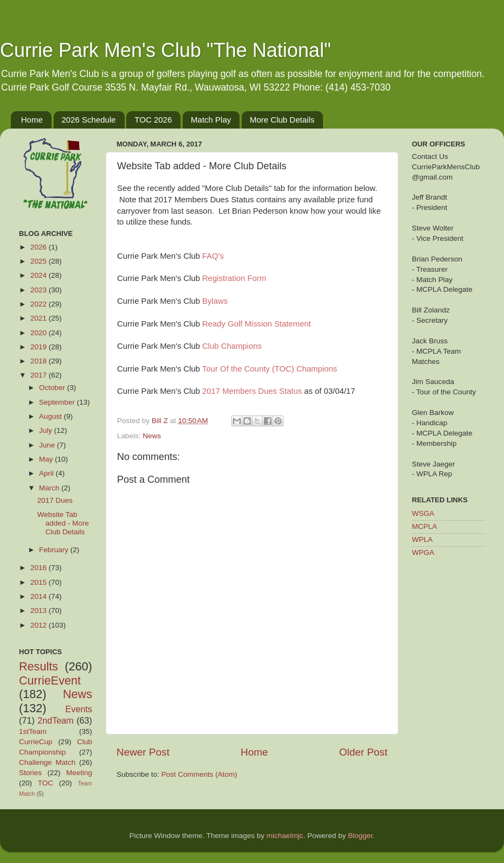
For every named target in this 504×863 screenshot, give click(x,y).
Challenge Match (47, 762)
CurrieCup (36, 742)
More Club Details (282, 120)
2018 (40, 361)
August (51, 416)
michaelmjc (285, 836)
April (47, 473)
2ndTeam (56, 720)
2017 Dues (55, 500)
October (53, 388)
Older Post (363, 752)
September (58, 402)
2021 (40, 318)
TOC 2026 (153, 120)
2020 (40, 333)
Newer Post (143, 752)
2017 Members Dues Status (252, 391)
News (152, 436)
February (55, 550)
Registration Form (234, 278)
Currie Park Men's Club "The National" (166, 50)
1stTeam (33, 731)
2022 (40, 304)
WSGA (423, 513)
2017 (40, 375)
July (47, 430)
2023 (40, 290)
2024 (40, 275)
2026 (40, 247)
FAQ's (213, 256)
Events (79, 709)
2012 (40, 625)
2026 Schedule (89, 120)
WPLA (422, 539)
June (48, 445)
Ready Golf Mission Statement (256, 324)
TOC (46, 783)
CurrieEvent (50, 680)
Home (32, 120)
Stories (30, 773)
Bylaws (215, 301)
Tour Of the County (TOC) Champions (270, 369)
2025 (40, 261)
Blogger (360, 836)
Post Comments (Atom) (199, 774)
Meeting (79, 773)
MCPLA (425, 526)
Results (38, 666)
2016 (40, 568)
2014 (40, 596)
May (47, 459)
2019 (40, 347)
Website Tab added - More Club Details (63, 523)
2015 (40, 582)
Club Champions (232, 346)
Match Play (211, 120)
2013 (40, 611)
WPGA (423, 552)
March (50, 488)
